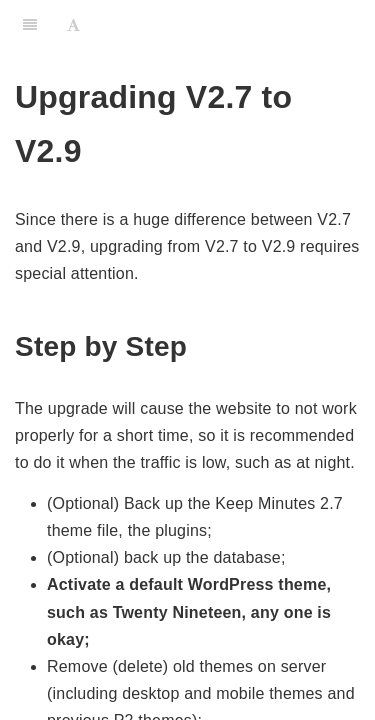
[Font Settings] (73, 25)
